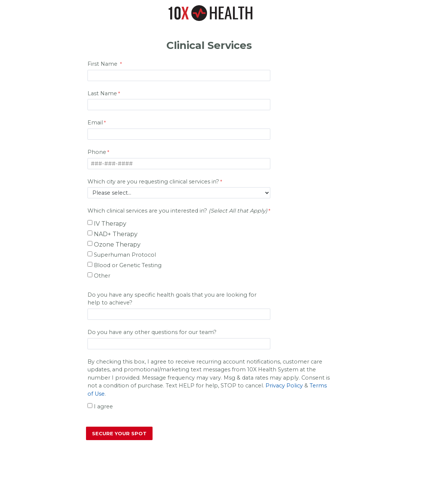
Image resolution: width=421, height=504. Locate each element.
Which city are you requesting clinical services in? (153, 182)
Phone (97, 152)
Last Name (102, 93)
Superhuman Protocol (125, 255)
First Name (103, 64)
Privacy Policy (284, 386)
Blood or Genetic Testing (128, 265)
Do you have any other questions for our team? (153, 332)
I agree (103, 406)
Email (95, 123)
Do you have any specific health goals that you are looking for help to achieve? (172, 299)
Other (102, 276)
